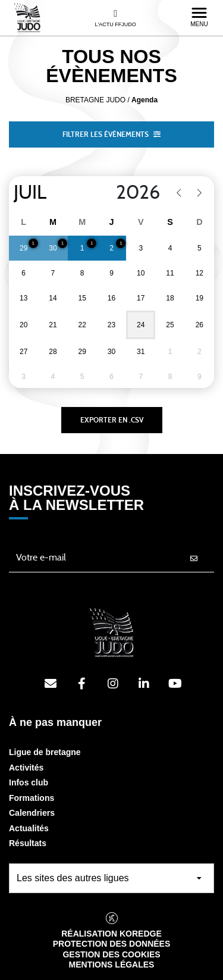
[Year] (131, 193)
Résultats (28, 843)
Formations (32, 798)
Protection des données (112, 944)
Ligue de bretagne (45, 752)
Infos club (29, 782)
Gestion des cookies (111, 954)
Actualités (29, 828)
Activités (26, 768)
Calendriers (32, 813)
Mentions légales (112, 965)
